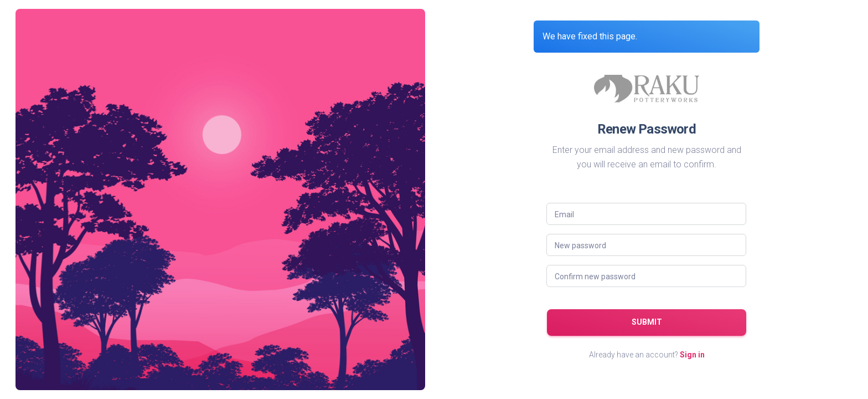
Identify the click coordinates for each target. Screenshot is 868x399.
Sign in (692, 355)
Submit (647, 322)
